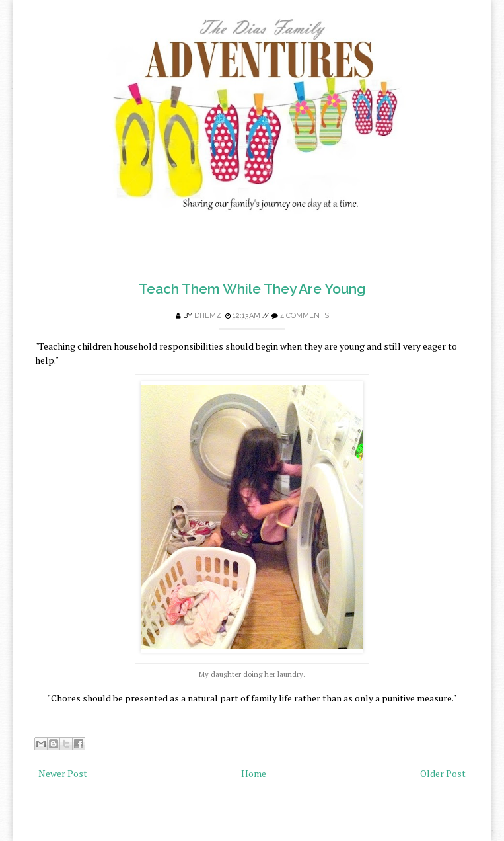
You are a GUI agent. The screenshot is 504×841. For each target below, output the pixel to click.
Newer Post (63, 773)
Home (254, 773)
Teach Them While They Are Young (252, 289)
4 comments (305, 316)
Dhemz (208, 316)
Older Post (443, 773)
